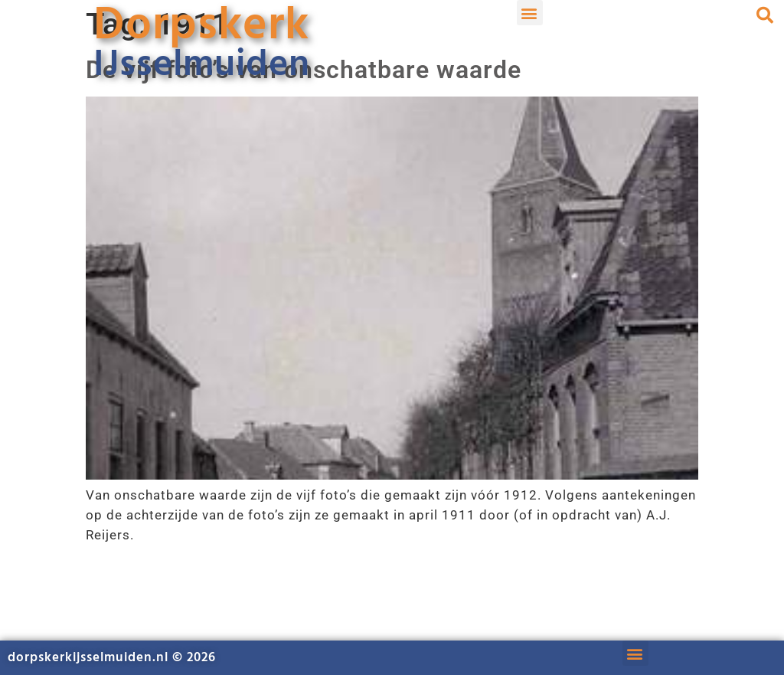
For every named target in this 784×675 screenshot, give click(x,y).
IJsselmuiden (202, 66)
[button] (530, 13)
